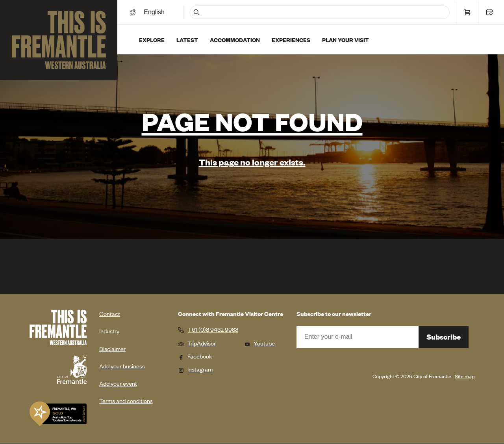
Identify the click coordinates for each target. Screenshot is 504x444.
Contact (110, 313)
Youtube (259, 343)
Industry (109, 331)
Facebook (195, 356)
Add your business (122, 366)
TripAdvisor (197, 343)
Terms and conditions (126, 400)
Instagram (195, 369)
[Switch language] (167, 11)
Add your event (118, 383)
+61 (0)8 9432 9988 (213, 329)
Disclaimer (112, 348)
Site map (465, 376)
